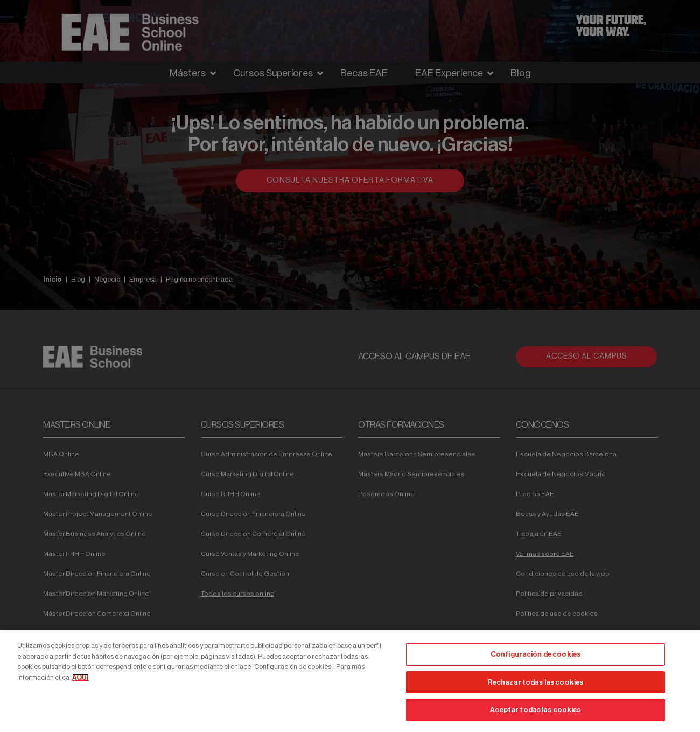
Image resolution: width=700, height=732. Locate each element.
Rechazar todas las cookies (535, 682)
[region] (350, 681)
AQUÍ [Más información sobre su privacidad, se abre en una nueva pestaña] (80, 677)
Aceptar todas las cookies (535, 710)
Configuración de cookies (535, 654)
